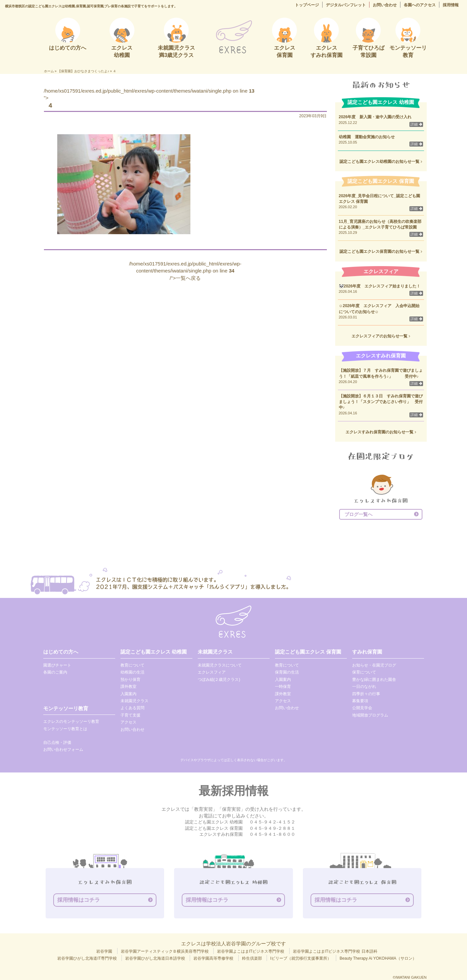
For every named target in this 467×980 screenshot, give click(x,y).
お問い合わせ (385, 5)
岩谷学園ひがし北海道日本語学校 (155, 958)
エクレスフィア (212, 672)
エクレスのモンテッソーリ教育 (71, 722)
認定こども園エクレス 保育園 (308, 652)
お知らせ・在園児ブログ (374, 665)
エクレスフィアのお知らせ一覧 (381, 336)
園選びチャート (57, 665)
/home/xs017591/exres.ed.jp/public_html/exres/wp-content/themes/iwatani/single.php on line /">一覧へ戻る (185, 271)
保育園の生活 (287, 672)
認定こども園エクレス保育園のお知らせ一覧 (381, 251)
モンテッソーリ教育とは (65, 729)
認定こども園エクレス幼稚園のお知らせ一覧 (381, 162)
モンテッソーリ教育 (66, 708)
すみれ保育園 (367, 652)
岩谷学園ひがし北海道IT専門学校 (87, 958)
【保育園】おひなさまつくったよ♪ (83, 71)
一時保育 (283, 687)
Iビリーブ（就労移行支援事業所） (301, 958)
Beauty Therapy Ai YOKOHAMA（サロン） (378, 958)
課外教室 (128, 687)
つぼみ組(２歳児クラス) (219, 680)
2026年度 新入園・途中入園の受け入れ (375, 117)
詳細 (416, 124)
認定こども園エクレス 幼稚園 (154, 652)
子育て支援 (130, 715)
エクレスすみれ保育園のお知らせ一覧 (381, 432)
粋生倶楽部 (252, 958)
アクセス (128, 722)
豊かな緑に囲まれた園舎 (374, 680)
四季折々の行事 (366, 694)
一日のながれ (364, 687)
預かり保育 (130, 680)
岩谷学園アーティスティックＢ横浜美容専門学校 (165, 951)
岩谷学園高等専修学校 (213, 958)
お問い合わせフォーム (63, 749)
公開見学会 (362, 708)
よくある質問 (132, 708)
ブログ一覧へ (358, 514)
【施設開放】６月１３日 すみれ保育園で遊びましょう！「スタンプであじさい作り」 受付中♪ (381, 402)
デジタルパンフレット (346, 5)
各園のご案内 (55, 672)
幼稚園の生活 (132, 672)
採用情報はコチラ (79, 900)
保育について (364, 672)
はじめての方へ (61, 652)
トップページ (307, 5)
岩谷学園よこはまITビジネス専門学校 (251, 951)
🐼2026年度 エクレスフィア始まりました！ (380, 286)
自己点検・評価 (57, 742)
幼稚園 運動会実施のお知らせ (367, 137)
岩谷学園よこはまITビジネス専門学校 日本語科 (335, 951)
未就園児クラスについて (220, 665)
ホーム (49, 71)
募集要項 (360, 701)
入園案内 (128, 694)
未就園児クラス (134, 701)
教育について (132, 665)
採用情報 (451, 5)
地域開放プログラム (370, 715)
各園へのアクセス (420, 5)
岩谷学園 (104, 951)
